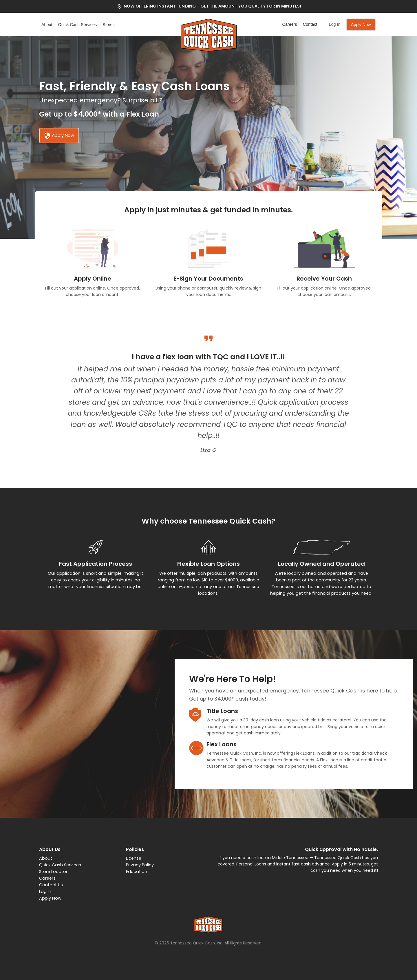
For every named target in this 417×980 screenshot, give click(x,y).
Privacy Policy (140, 865)
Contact (310, 24)
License (134, 858)
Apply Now (361, 25)
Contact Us (51, 885)
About (47, 25)
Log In (334, 24)
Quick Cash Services (78, 25)
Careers (290, 24)
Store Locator (53, 872)
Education (137, 872)
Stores (109, 25)
